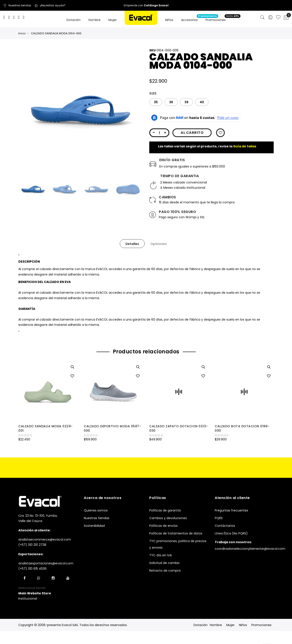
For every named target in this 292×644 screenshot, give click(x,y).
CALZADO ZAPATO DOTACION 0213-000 (179, 428)
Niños (243, 625)
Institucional (28, 599)
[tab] (132, 244)
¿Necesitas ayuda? (50, 5)
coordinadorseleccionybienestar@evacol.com (250, 549)
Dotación (201, 625)
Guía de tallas (245, 146)
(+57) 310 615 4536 (32, 569)
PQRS (219, 518)
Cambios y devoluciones (168, 518)
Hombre (216, 625)
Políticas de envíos (163, 526)
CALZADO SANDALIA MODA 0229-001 (46, 428)
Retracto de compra (165, 571)
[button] (72, 376)
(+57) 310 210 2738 (32, 545)
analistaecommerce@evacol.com (45, 539)
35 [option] (156, 102)
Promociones (261, 625)
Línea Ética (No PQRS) (231, 533)
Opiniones (159, 244)
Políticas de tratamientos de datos (176, 533)
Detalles (132, 244)
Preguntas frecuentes (231, 510)
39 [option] (186, 102)
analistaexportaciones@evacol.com (46, 563)
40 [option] (202, 102)
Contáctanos (225, 526)
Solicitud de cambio (164, 563)
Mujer (230, 625)
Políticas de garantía (165, 510)
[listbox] (211, 102)
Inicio (22, 33)
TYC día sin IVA (161, 555)
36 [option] (171, 102)
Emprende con (146, 5)
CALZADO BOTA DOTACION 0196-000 (242, 428)
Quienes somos (96, 510)
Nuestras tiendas (17, 5)
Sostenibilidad (94, 526)
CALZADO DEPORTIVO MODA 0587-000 (112, 428)
